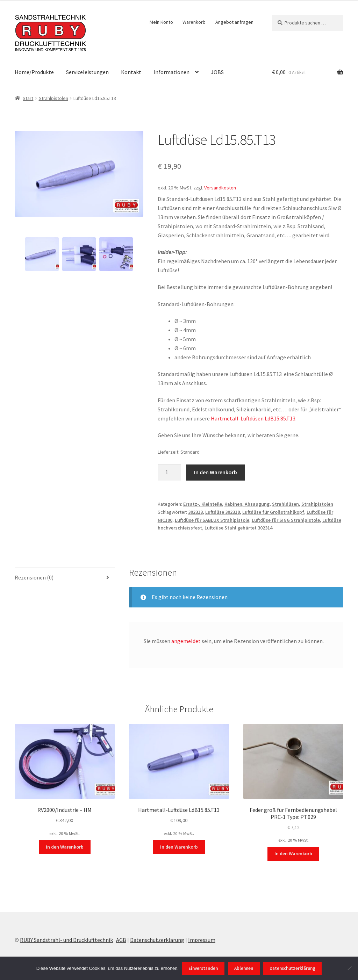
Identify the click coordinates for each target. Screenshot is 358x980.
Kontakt (131, 72)
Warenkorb (194, 22)
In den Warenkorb (216, 472)
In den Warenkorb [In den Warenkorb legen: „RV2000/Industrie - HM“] (65, 847)
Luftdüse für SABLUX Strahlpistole (212, 520)
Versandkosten (220, 188)
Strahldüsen (285, 504)
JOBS (217, 72)
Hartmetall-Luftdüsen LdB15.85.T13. (254, 418)
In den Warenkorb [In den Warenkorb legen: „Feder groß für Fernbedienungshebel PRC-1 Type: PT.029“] (293, 853)
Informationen (171, 72)
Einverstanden (203, 968)
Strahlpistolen (53, 98)
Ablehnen (244, 968)
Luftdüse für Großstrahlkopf (273, 512)
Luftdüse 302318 (223, 512)
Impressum (202, 940)
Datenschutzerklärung (157, 940)
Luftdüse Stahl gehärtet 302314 (238, 528)
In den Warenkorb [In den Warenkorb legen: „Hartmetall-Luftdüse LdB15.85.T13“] (179, 847)
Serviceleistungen (87, 72)
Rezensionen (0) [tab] (34, 577)
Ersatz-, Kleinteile (203, 504)
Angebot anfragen (234, 22)
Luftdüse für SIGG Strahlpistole (286, 520)
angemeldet (186, 641)
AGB (121, 940)
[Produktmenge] (170, 473)
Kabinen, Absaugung (247, 504)
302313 (195, 512)
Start (28, 98)
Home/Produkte (34, 72)
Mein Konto (161, 22)
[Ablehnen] (349, 968)
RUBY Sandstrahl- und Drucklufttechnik (66, 940)
